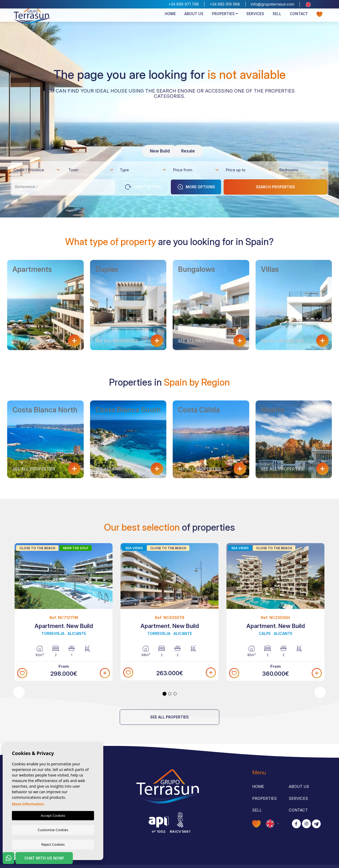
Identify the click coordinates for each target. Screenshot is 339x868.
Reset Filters (143, 187)
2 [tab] (170, 694)
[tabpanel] (64, 612)
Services (255, 20)
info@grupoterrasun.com (273, 4)
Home (170, 20)
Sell (277, 20)
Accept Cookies (53, 815)
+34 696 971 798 (184, 4)
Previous (19, 692)
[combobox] (37, 170)
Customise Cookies (53, 830)
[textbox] (38, 171)
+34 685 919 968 (225, 4)
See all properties (169, 717)
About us (194, 20)
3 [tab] (175, 694)
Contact (299, 20)
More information (28, 804)
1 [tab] (165, 694)
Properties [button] (223, 20)
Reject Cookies (53, 844)
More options (196, 187)
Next (320, 692)
